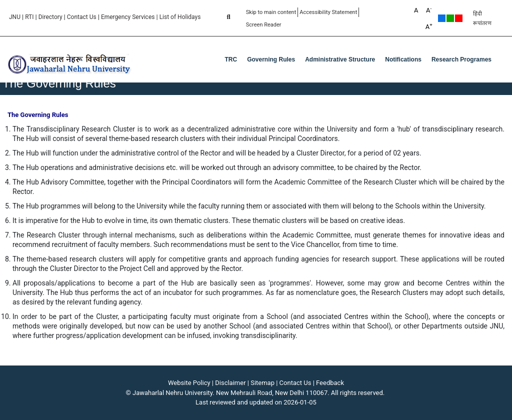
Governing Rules (271, 59)
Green (450, 18)
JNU (15, 17)
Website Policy (189, 383)
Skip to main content (271, 12)
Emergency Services (128, 17)
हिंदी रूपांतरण (482, 18)
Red (459, 18)
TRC (231, 59)
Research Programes (461, 59)
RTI (29, 17)
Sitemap (262, 383)
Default (442, 18)
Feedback (330, 383)
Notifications (403, 59)
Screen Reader (264, 25)
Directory (50, 17)
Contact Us (82, 17)
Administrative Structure (340, 59)
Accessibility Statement (328, 12)
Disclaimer (230, 383)
